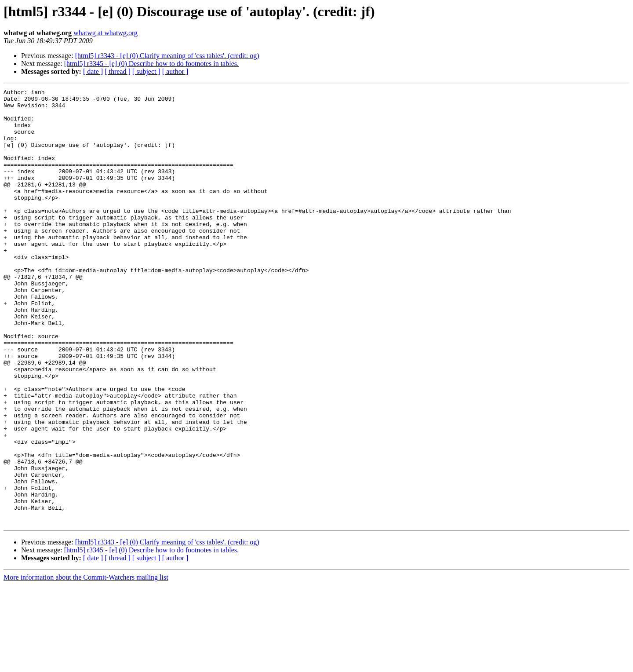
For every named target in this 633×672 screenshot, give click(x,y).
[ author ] (175, 71)
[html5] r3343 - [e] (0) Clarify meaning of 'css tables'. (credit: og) (167, 56)
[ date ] (93, 71)
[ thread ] (118, 71)
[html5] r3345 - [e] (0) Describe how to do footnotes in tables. (151, 64)
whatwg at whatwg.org (105, 33)
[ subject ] (146, 71)
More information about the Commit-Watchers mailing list (86, 664)
